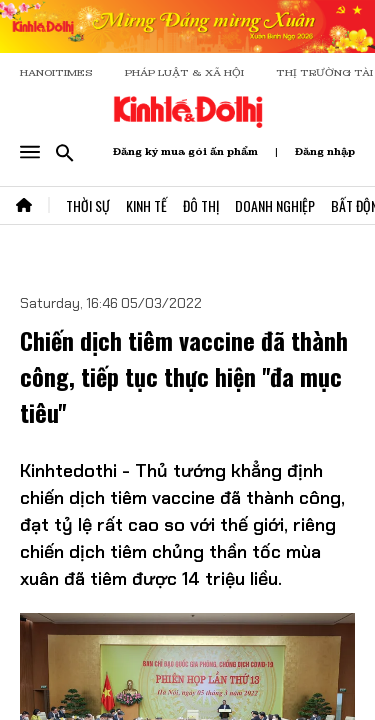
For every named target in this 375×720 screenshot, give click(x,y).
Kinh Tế (146, 205)
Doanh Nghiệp (275, 205)
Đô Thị (201, 205)
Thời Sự (88, 205)
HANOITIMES (56, 72)
